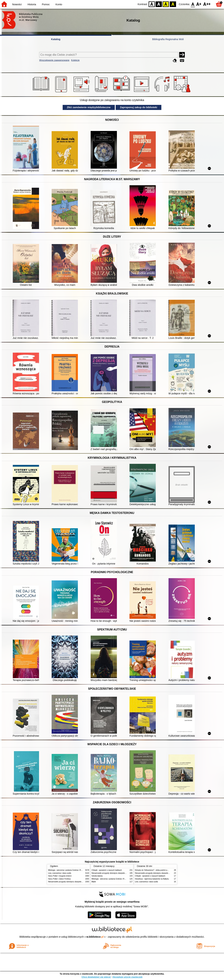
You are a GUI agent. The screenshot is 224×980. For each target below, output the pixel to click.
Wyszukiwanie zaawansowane (54, 60)
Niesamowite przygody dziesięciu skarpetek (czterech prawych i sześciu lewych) (79, 882)
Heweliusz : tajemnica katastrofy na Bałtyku (152, 879)
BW (159, 4)
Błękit (94, 882)
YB (166, 4)
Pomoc (46, 4)
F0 (193, 4)
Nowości (17, 4)
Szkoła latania (97, 876)
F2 (207, 4)
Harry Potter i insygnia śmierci (60, 876)
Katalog (56, 39)
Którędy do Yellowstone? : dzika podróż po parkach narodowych (160, 870)
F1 (199, 4)
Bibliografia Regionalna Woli (168, 39)
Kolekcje (75, 60)
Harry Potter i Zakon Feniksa (59, 879)
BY (173, 4)
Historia (32, 4)
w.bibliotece (95, 937)
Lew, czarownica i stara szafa (60, 873)
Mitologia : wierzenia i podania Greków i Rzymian (67, 870)
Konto (59, 4)
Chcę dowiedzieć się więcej (96, 977)
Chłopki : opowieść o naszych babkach (107, 870)
